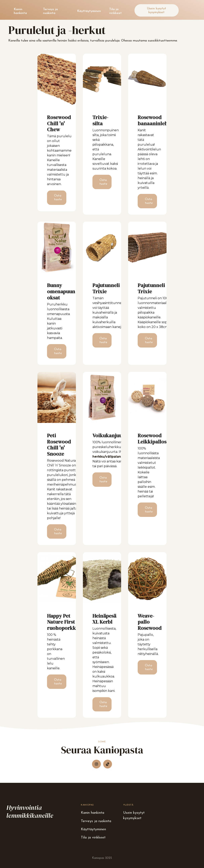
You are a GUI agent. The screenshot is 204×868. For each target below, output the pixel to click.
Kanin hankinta (20, 11)
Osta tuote (58, 198)
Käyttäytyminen (89, 11)
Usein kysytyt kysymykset (157, 10)
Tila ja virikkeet (115, 11)
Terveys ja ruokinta (50, 11)
